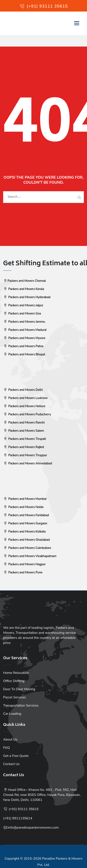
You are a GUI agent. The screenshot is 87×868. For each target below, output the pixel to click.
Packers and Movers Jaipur (23, 305)
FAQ (6, 748)
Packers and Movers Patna (23, 346)
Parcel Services (14, 697)
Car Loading (12, 714)
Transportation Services (21, 706)
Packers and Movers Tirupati (24, 439)
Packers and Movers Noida (23, 507)
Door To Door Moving (19, 689)
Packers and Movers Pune (23, 572)
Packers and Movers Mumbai (25, 499)
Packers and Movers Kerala (24, 289)
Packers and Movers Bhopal (24, 354)
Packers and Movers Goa (22, 313)
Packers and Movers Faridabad (26, 515)
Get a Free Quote (16, 756)
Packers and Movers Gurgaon (25, 523)
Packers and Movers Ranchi (24, 422)
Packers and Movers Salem (24, 431)
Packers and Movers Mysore (24, 338)
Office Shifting (14, 681)
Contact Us (11, 764)
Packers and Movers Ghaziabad (26, 540)
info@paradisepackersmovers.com (33, 828)
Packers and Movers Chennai (24, 281)
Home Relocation (16, 673)
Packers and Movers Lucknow (25, 398)
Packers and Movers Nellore (24, 406)
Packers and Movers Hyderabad (27, 297)
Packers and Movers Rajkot (24, 447)
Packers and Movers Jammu (24, 322)
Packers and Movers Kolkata (24, 531)
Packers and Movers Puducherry (27, 414)
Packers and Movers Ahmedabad (28, 463)
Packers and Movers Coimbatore (27, 548)
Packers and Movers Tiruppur (25, 455)
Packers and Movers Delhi (23, 390)
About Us (10, 739)
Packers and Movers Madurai (25, 330)
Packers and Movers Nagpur (24, 564)
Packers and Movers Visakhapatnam (30, 556)
